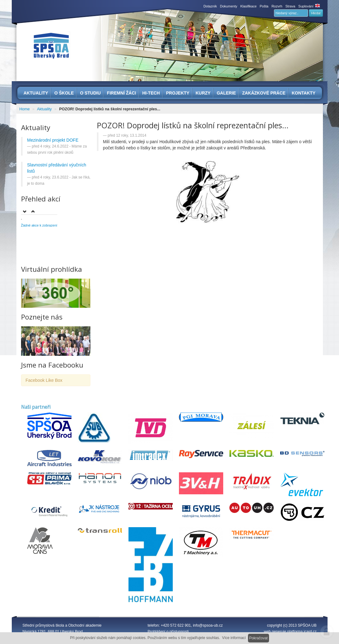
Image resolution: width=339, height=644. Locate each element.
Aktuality (44, 109)
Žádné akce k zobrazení (39, 225)
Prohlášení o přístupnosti (168, 632)
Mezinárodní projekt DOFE (53, 140)
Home (25, 109)
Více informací (234, 638)
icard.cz (310, 632)
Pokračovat (259, 638)
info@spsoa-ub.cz (208, 625)
